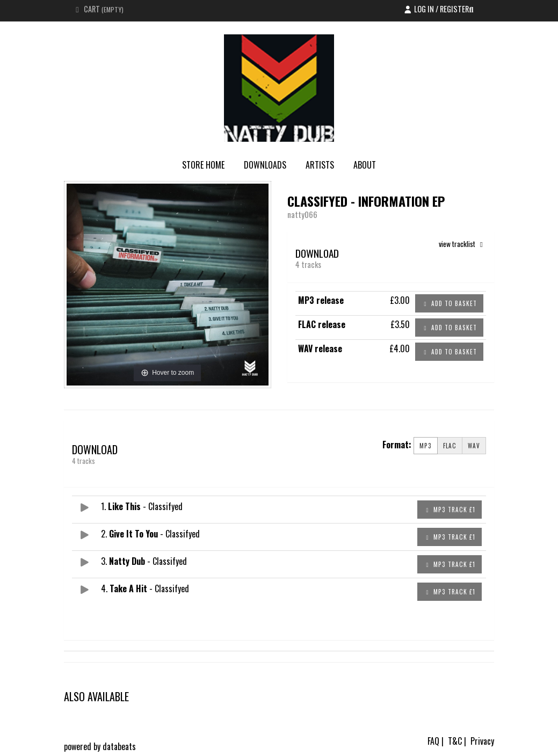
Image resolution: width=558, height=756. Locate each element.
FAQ (433, 741)
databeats (119, 746)
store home (203, 165)
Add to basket (449, 303)
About (365, 165)
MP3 (426, 446)
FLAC (450, 446)
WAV (474, 446)
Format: (397, 445)
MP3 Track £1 (450, 510)
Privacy (482, 741)
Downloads (265, 165)
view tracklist (462, 244)
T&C (455, 741)
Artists (320, 165)
